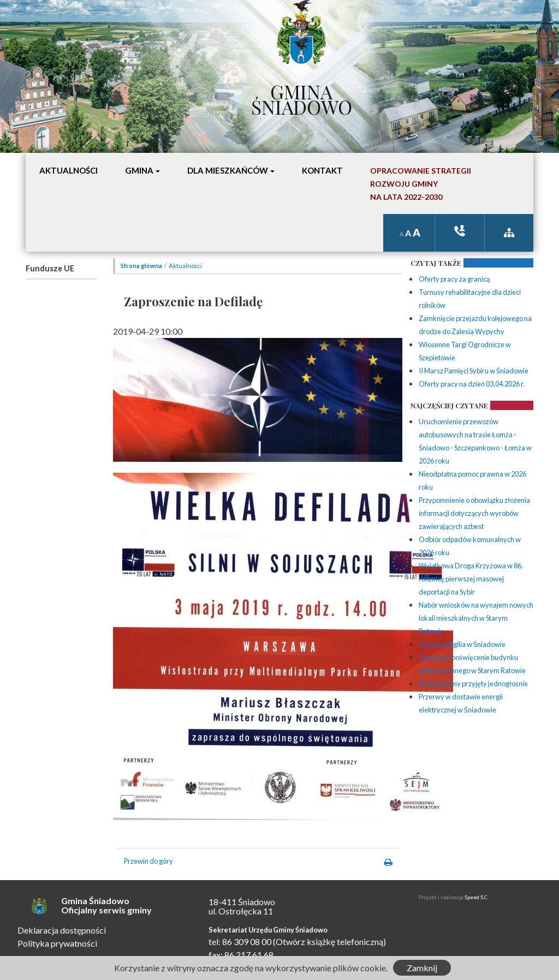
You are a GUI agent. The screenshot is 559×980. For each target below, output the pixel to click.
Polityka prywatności (57, 943)
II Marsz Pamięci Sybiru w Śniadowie (474, 371)
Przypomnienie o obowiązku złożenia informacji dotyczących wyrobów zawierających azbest (474, 513)
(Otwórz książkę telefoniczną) (329, 942)
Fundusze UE (50, 268)
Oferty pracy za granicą (454, 279)
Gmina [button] (139, 170)
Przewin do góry (148, 861)
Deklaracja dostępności (62, 930)
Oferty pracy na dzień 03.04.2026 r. (472, 384)
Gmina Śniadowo (302, 97)
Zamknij (422, 968)
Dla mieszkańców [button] (228, 170)
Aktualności (185, 266)
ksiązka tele (460, 231)
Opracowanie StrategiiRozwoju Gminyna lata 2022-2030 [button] (421, 184)
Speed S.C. (477, 897)
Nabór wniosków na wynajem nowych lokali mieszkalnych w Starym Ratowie (476, 618)
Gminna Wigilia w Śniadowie (462, 644)
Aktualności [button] (69, 170)
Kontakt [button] (322, 170)
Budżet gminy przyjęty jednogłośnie (473, 684)
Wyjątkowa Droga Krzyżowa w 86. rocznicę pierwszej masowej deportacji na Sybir (471, 579)
